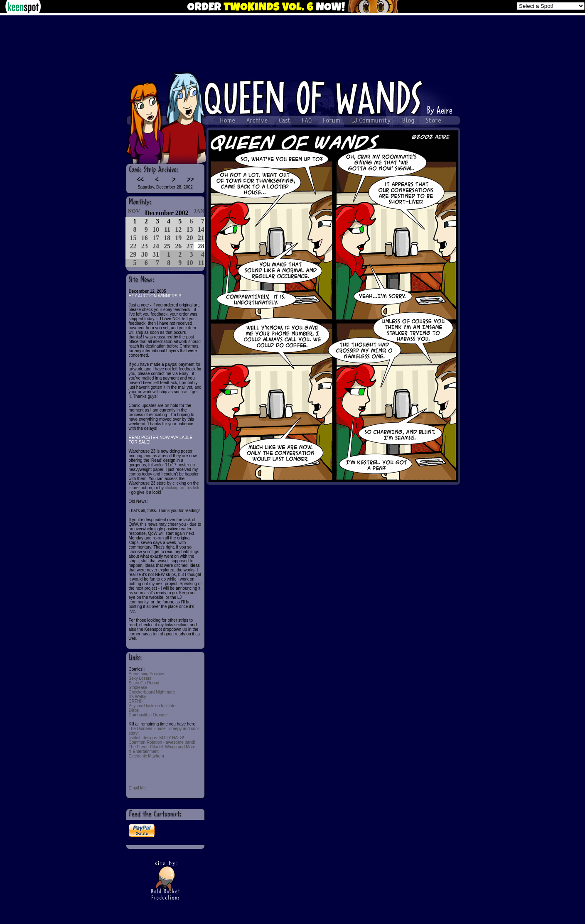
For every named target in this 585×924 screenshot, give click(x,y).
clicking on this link (182, 488)
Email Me (138, 788)
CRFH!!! (136, 701)
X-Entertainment (144, 751)
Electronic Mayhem (146, 756)
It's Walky (138, 697)
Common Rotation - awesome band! (162, 742)
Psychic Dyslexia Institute (152, 706)
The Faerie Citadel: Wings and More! (163, 747)
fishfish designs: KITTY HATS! (157, 738)
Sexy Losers (140, 678)
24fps (134, 710)
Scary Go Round (144, 683)
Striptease (138, 687)
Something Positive (147, 674)
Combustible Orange (148, 715)
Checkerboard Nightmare (152, 692)
